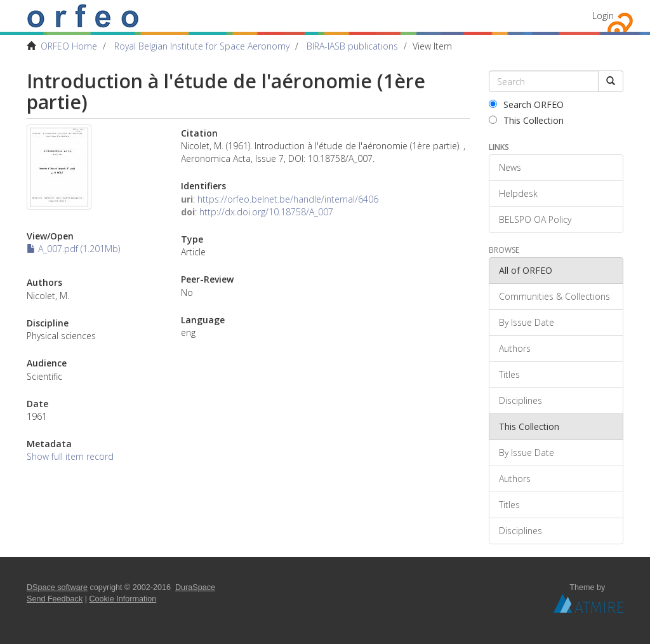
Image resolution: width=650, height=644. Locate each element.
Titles (509, 374)
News (510, 167)
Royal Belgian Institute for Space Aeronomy (202, 46)
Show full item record (70, 456)
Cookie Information (123, 599)
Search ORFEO (526, 104)
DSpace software (57, 587)
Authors (515, 348)
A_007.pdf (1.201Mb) (73, 249)
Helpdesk (518, 193)
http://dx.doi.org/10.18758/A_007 (266, 212)
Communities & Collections (554, 296)
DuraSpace (195, 587)
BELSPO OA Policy (535, 219)
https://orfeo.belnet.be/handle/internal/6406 (288, 199)
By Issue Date (527, 322)
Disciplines (521, 400)
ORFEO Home (69, 46)
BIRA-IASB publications (352, 46)
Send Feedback (55, 599)
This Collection (526, 120)
